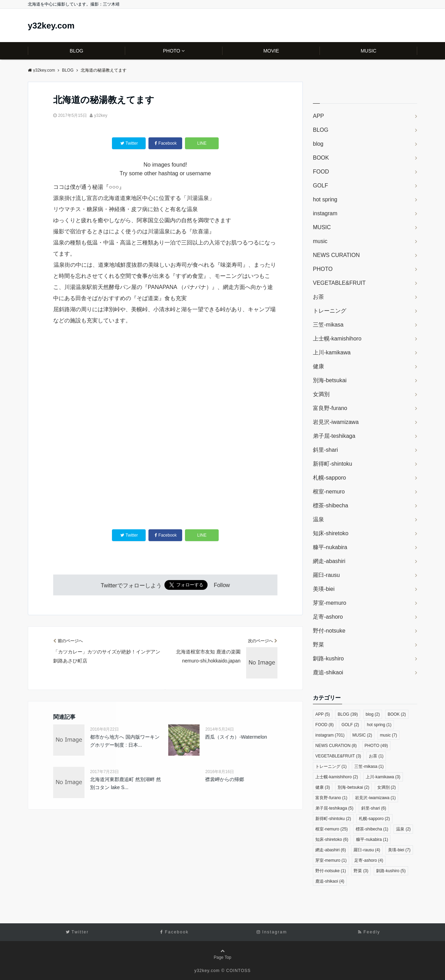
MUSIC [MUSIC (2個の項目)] (362, 735)
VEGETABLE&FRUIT (339, 283)
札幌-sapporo (329, 478)
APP (318, 116)
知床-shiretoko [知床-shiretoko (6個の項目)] (332, 840)
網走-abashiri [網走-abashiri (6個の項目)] (331, 850)
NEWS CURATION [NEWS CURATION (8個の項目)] (336, 746)
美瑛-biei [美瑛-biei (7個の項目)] (399, 850)
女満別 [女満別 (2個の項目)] (387, 787)
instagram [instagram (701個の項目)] (330, 735)
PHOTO (172, 51)
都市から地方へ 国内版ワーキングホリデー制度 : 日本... (125, 741)
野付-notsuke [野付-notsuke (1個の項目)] (331, 871)
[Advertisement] (165, 491)
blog (318, 144)
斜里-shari (325, 450)
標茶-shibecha (330, 505)
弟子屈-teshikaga (334, 436)
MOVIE (271, 51)
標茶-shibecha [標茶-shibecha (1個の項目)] (372, 829)
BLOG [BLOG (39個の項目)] (348, 714)
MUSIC (368, 51)
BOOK (321, 158)
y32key (101, 115)
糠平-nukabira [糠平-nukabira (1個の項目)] (372, 840)
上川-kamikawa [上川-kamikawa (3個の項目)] (383, 777)
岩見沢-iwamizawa (336, 422)
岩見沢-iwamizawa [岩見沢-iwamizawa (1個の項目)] (375, 798)
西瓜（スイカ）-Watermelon (236, 737)
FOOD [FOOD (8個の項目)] (325, 725)
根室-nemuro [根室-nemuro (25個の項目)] (331, 829)
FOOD (321, 172)
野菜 (318, 645)
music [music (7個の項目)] (389, 735)
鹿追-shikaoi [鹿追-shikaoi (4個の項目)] (330, 881)
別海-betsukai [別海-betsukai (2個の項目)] (353, 787)
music (320, 241)
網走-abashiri (329, 561)
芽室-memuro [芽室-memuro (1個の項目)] (331, 860)
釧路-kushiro (328, 658)
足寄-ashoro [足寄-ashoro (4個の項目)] (369, 860)
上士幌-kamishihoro (337, 339)
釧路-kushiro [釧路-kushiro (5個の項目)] (391, 871)
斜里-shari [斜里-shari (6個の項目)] (374, 808)
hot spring (325, 199)
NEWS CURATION (336, 255)
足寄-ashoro (328, 617)
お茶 (318, 297)
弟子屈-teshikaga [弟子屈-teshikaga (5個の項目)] (334, 808)
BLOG (77, 51)
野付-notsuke (329, 631)
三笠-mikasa (328, 325)
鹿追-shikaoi (328, 672)
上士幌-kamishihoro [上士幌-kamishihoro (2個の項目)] (337, 777)
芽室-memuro (330, 603)
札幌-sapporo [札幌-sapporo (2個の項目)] (374, 819)
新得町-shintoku (333, 464)
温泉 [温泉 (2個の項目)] (403, 829)
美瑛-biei (324, 589)
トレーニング (330, 311)
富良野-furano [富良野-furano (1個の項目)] (331, 798)
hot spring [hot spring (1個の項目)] (379, 725)
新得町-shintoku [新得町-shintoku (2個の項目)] (333, 819)
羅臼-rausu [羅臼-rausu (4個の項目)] (367, 850)
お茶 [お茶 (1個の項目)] (376, 756)
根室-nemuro (329, 492)
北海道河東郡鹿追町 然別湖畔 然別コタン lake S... (126, 783)
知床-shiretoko (331, 533)
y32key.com (51, 26)
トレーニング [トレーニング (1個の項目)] (331, 766)
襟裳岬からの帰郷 (225, 779)
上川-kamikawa (332, 352)
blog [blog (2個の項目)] (373, 714)
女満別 (321, 394)
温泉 (318, 519)
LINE (202, 143)
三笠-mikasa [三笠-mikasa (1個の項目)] (369, 766)
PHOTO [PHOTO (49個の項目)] (376, 746)
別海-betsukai (330, 380)
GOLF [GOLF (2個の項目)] (350, 725)
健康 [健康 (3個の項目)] (323, 787)
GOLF (321, 186)
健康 (318, 366)
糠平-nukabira (330, 547)
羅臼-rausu (326, 575)
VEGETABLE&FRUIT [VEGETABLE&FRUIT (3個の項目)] (338, 756)
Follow (222, 585)
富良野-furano (330, 408)
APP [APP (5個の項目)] (323, 714)
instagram (325, 213)
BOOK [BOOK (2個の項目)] (397, 714)
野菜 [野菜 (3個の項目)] (361, 871)
